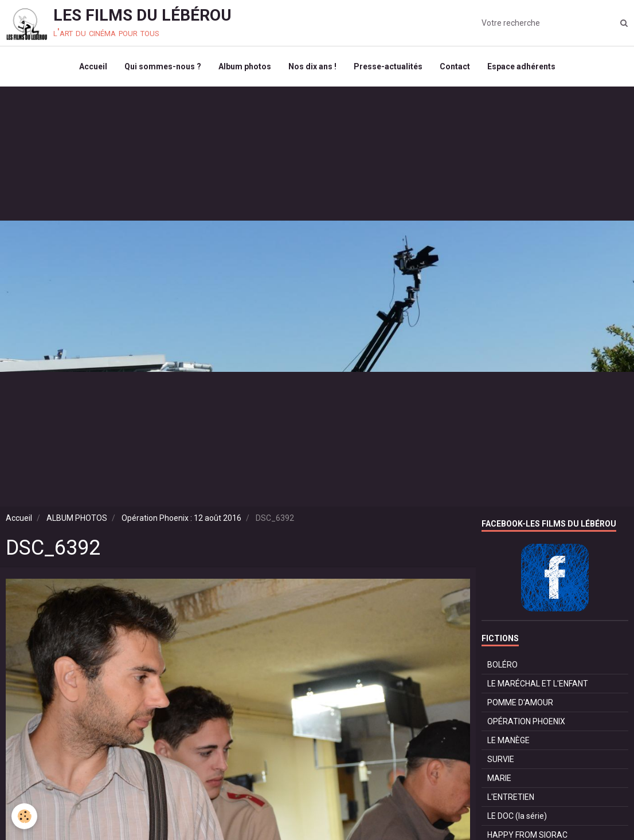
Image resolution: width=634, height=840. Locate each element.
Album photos (245, 66)
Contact (455, 66)
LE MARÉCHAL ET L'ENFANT (538, 684)
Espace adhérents (521, 66)
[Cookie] (24, 816)
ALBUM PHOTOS (77, 518)
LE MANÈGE (508, 740)
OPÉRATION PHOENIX (526, 721)
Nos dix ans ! (312, 66)
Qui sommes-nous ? (163, 66)
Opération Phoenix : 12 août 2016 (181, 518)
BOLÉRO (502, 665)
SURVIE (501, 759)
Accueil (93, 66)
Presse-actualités (388, 66)
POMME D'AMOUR (520, 702)
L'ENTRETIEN (511, 797)
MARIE (499, 778)
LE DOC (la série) (517, 816)
